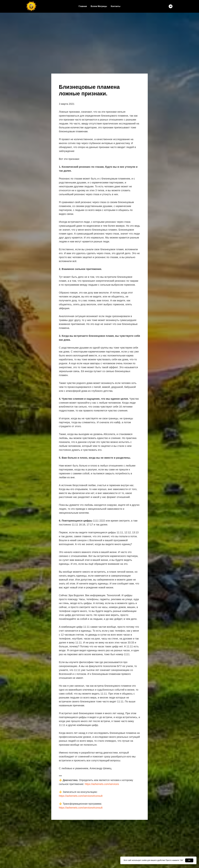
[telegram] (171, 6)
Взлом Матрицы (99, 6)
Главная (83, 6)
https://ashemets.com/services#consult (81, 796)
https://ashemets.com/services (102, 784)
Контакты (116, 6)
